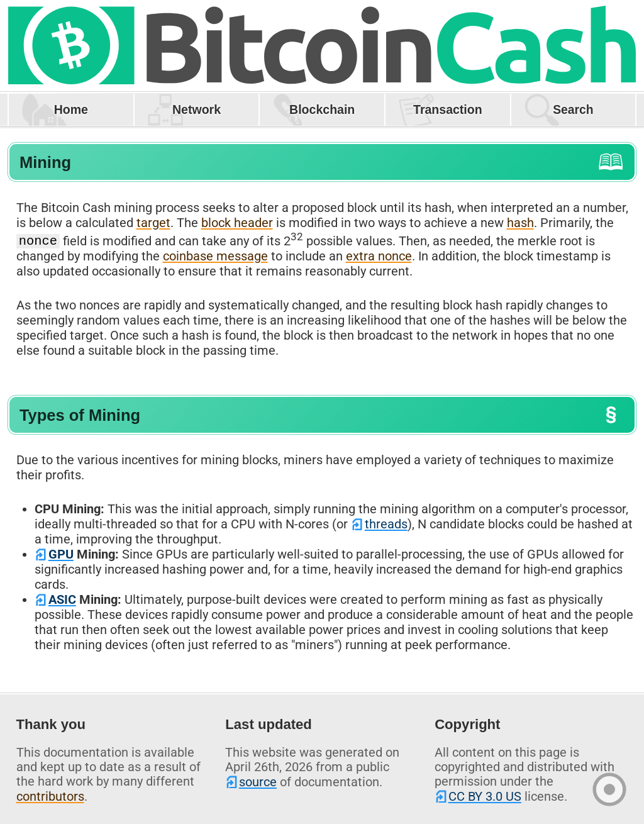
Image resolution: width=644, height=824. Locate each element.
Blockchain (322, 109)
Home (71, 109)
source (258, 782)
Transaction (448, 109)
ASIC (62, 599)
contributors (50, 796)
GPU (61, 554)
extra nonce (379, 256)
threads (386, 524)
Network (197, 109)
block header (237, 223)
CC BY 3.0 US (485, 796)
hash (520, 223)
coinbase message (215, 256)
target (153, 223)
